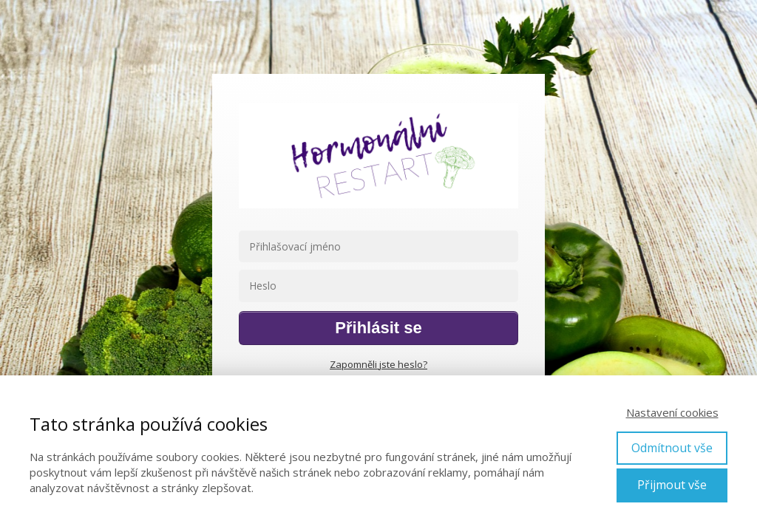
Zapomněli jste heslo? (378, 364)
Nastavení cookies (672, 412)
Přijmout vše (672, 485)
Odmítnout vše (672, 448)
